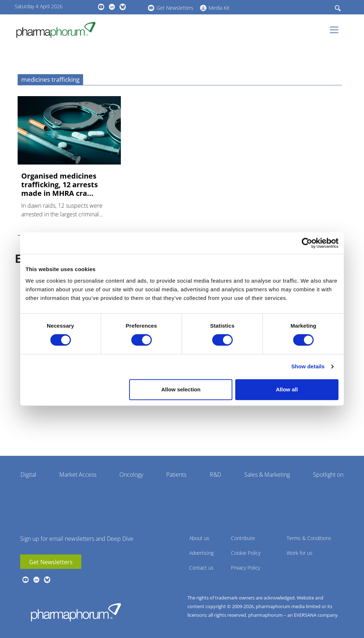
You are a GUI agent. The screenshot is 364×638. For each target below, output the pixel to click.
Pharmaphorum (76, 612)
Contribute (243, 538)
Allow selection (181, 389)
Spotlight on (328, 475)
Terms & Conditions (309, 538)
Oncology (131, 475)
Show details (308, 366)
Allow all (287, 389)
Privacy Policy (245, 568)
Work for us (300, 553)
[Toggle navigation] (336, 30)
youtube (101, 7)
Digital (28, 475)
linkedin (112, 7)
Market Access (78, 475)
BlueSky (123, 7)
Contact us (201, 568)
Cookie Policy (246, 553)
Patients (176, 475)
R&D (215, 475)
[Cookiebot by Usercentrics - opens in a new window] (307, 243)
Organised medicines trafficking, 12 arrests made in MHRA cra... (60, 185)
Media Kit (219, 8)
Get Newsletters (175, 8)
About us (199, 538)
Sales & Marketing (267, 475)
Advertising (201, 553)
